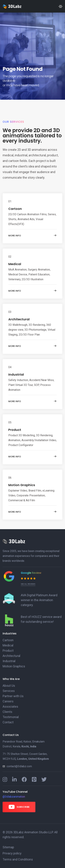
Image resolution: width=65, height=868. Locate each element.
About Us (9, 686)
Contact (8, 722)
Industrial (16, 374)
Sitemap (8, 847)
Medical (15, 264)
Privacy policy (12, 853)
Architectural (19, 319)
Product (15, 430)
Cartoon (15, 209)
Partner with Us (13, 696)
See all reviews (28, 584)
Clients (7, 712)
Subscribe (19, 807)
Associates (10, 707)
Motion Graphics (22, 485)
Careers (8, 701)
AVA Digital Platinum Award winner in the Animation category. (39, 600)
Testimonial (11, 717)
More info (32, 235)
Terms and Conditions (18, 859)
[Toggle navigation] (60, 6)
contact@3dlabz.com (19, 766)
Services (9, 691)
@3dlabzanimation (14, 797)
